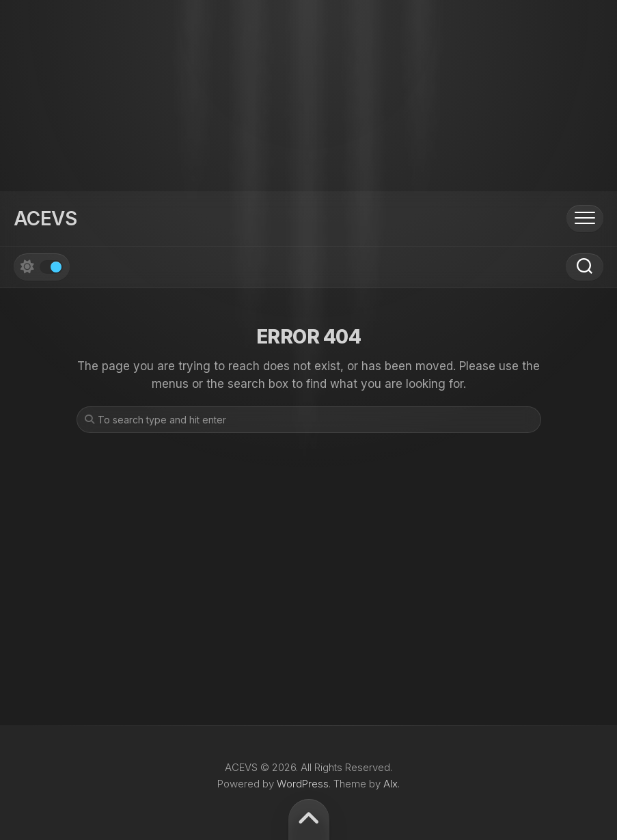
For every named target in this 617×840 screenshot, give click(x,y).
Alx (390, 784)
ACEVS (45, 219)
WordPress (303, 784)
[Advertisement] (308, 96)
